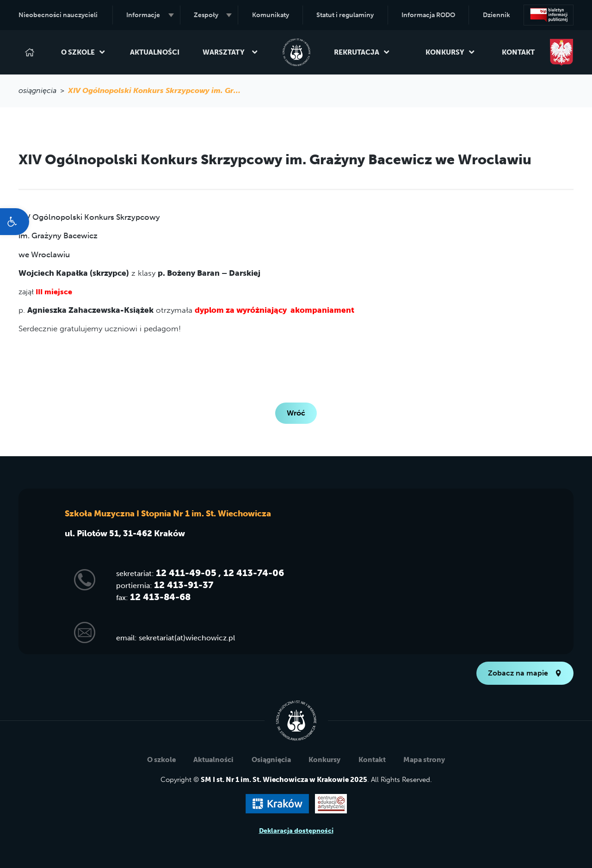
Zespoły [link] (213, 15)
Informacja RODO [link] (428, 15)
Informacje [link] (150, 15)
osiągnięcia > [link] (43, 90)
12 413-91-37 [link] (184, 585)
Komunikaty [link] (271, 15)
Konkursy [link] (450, 52)
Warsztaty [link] (230, 52)
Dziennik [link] (496, 15)
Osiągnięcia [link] (271, 760)
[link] (15, 222)
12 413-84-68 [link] (160, 597)
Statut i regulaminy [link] (345, 15)
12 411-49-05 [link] (186, 573)
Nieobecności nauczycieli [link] (58, 15)
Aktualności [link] (155, 52)
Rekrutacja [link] (362, 52)
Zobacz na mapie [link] (525, 673)
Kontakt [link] (518, 52)
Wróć (296, 413)
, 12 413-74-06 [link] (251, 573)
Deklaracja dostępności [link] (296, 831)
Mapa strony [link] (424, 760)
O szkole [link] (83, 52)
